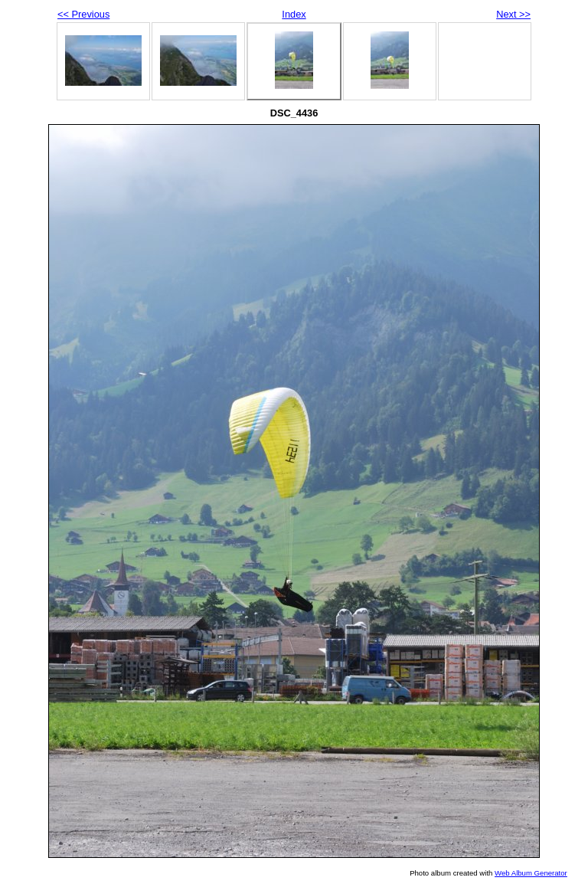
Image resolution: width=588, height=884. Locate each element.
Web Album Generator (531, 873)
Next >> (513, 14)
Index (294, 14)
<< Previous (83, 14)
